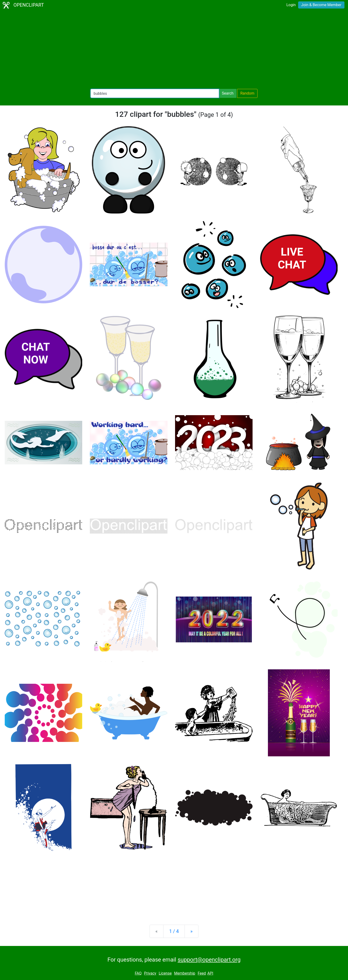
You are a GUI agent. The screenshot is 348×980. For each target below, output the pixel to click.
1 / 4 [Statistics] (174, 931)
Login (291, 5)
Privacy (150, 973)
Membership (185, 973)
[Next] (191, 931)
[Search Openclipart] (155, 93)
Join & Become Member (321, 5)
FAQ (138, 973)
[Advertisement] (174, 50)
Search (228, 93)
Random (247, 93)
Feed (202, 973)
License (165, 973)
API (210, 973)
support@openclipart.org (209, 960)
